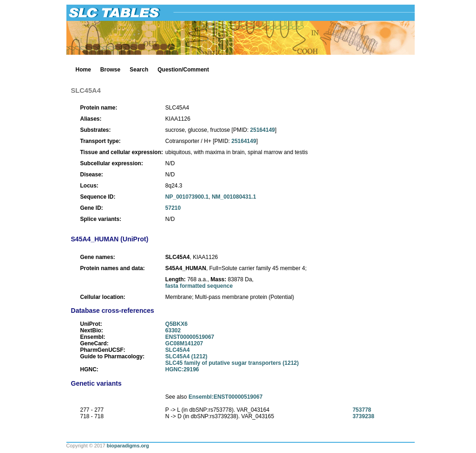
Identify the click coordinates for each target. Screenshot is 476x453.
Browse (110, 70)
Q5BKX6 (176, 324)
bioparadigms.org (128, 446)
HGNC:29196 (182, 369)
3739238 (363, 416)
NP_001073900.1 (187, 197)
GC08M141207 (184, 343)
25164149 (263, 130)
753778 (362, 410)
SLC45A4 (178, 350)
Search (139, 70)
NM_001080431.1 (234, 197)
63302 (173, 330)
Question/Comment (183, 70)
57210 (173, 208)
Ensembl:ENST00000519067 (225, 397)
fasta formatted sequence (199, 286)
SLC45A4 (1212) (186, 356)
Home (83, 70)
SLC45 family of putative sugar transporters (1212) (232, 363)
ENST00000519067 (190, 337)
